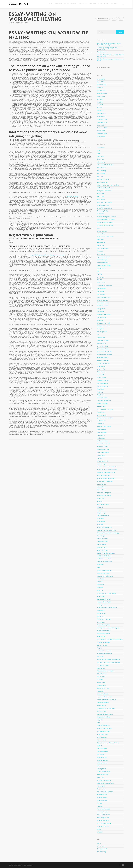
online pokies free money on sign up (108, 628)
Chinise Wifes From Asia (104, 286)
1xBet (99, 153)
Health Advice (101, 421)
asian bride (100, 197)
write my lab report (103, 820)
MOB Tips (100, 590)
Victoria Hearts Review (104, 780)
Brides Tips (100, 245)
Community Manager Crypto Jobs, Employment (107, 48)
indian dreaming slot (103, 475)
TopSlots (100, 746)
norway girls (101, 611)
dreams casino (102, 343)
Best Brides (100, 214)
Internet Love (101, 490)
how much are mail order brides (107, 467)
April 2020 (100, 108)
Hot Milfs (100, 458)
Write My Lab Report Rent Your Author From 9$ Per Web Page (109, 44)
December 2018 (102, 134)
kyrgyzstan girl (101, 513)
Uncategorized (101, 769)
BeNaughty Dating (103, 211)
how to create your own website (107, 470)
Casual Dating (101, 268)
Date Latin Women (103, 306)
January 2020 (101, 116)
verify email (101, 777)
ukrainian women (102, 760)
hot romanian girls (103, 461)
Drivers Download (102, 346)
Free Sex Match (102, 406)
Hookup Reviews (102, 432)
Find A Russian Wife (103, 381)
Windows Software (103, 800)
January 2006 (101, 136)
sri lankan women (102, 734)
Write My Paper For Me (104, 823)
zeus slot (100, 832)
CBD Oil (99, 274)
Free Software (101, 412)
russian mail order (103, 694)
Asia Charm (101, 194)
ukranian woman (102, 763)
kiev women (101, 510)
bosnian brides (102, 234)
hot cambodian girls (103, 450)
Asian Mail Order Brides (104, 202)
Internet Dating (102, 487)
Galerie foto (83, 4)
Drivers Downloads (103, 349)
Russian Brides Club (103, 688)
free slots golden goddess (105, 409)
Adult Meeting (101, 171)
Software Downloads (103, 726)
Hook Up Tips (101, 424)
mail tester (100, 565)
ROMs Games (101, 677)
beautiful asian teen (103, 205)
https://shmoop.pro (73, 196)
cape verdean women (104, 257)
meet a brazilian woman (104, 570)
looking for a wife (102, 539)
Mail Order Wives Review (105, 562)
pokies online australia (104, 651)
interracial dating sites (104, 493)
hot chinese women (103, 452)
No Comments (103, 19)
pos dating (100, 657)
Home (51, 4)
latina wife (100, 524)
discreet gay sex (102, 332)
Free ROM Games (102, 404)
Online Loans (101, 622)
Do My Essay (101, 337)
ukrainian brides (102, 757)
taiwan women (102, 740)
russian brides (101, 685)
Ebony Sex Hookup (103, 358)
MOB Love (100, 582)
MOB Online (101, 585)
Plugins (99, 648)
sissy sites (100, 720)
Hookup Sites (101, 435)
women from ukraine (103, 809)
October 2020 (101, 90)
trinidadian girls (102, 749)
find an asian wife (103, 386)
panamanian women (103, 634)
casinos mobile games (104, 266)
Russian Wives (101, 705)
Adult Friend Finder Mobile (105, 165)
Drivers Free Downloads (104, 352)
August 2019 (101, 131)
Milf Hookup (101, 579)
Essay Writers (101, 372)
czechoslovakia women (104, 297)
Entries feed (101, 846)
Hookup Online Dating (104, 427)
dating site (100, 320)
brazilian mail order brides (105, 237)
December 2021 (102, 85)
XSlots (99, 829)
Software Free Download (105, 728)
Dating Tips (100, 329)
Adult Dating (101, 162)
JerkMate (100, 501)
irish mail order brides (104, 496)
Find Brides (100, 389)
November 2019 (102, 122)
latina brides (101, 521)
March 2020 (101, 111)
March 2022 (101, 82)
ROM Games (101, 668)
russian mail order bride (105, 697)
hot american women (104, 444)
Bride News (101, 240)
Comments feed (102, 849)
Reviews (73, 4)
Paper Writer (101, 636)
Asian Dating (101, 199)
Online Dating (101, 616)
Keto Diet (100, 507)
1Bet (98, 150)
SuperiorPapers (102, 737)
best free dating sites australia (106, 217)
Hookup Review (102, 429)
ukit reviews (101, 754)
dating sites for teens (104, 326)
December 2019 (102, 119)
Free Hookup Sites (103, 398)
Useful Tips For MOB (103, 772)
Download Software (103, 340)
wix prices (100, 806)
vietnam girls (101, 786)
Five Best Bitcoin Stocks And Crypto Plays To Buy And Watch (110, 55)
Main (99, 567)
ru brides (100, 680)
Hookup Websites (102, 441)
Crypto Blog (101, 291)
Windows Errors (102, 797)
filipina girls (101, 375)
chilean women (102, 283)
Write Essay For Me (103, 818)
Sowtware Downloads (104, 731)
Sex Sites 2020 (101, 711)
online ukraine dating (104, 631)
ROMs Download (102, 674)
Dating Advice (101, 309)
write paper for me (103, 826)
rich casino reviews (103, 665)
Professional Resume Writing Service (108, 659)
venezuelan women (103, 774)
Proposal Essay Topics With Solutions (108, 662)
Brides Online (101, 243)
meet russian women (103, 573)
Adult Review (101, 173)
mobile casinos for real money (106, 593)
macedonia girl (102, 544)
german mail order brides (105, 418)
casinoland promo (103, 263)
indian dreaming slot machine (106, 478)
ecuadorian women (103, 360)
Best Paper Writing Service (105, 222)
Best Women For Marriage (105, 225)
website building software (105, 792)
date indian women (103, 303)
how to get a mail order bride (106, 473)
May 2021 (100, 88)
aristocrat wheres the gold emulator (108, 185)
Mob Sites (100, 588)
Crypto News (101, 294)
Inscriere (93, 4)
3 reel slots (100, 159)
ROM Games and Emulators (106, 671)
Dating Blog (101, 312)
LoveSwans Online (103, 542)
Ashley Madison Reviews (105, 191)
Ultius (99, 766)
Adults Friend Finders (104, 179)
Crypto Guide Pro (102, 52)
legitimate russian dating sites (106, 530)
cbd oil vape (101, 277)
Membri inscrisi (103, 4)
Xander (12, 23)
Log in (99, 843)
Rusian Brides (101, 682)
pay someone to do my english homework (110, 639)
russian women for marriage (106, 708)
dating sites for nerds (104, 323)
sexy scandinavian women (105, 714)
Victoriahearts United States (106, 783)
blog (26, 23)
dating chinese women (104, 314)
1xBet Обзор (101, 156)
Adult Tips (100, 176)
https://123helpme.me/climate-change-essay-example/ (47, 255)
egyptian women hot (103, 363)
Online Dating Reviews (104, 619)
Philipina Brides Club (103, 642)
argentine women (102, 182)
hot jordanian (101, 455)
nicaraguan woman (103, 605)
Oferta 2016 (58, 4)
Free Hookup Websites (104, 401)
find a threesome (102, 383)
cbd (98, 271)
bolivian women (102, 231)
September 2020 (102, 93)
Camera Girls (101, 254)
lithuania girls (101, 536)
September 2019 (102, 128)
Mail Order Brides (103, 550)
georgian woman (102, 415)
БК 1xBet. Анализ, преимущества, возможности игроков (110, 60)
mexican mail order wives (105, 576)
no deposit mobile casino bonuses (108, 608)
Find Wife (100, 392)
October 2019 (101, 125)
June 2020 (100, 102)
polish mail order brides (104, 654)
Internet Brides (102, 484)
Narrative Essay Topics (104, 602)
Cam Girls (100, 251)
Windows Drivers (102, 795)
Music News (101, 596)
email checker (101, 366)
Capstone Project (102, 260)
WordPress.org (102, 852)
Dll (98, 335)
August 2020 (101, 96)
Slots (98, 723)
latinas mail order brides (105, 527)
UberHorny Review (103, 751)
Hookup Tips (101, 438)
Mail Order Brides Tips (104, 556)
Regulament (114, 4)
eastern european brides (105, 355)
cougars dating (102, 289)
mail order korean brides (105, 559)
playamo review (102, 645)
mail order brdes (102, 547)
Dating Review (101, 317)
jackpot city (100, 498)
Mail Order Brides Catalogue (106, 553)
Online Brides (101, 613)
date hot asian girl (103, 300)
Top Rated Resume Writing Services (108, 743)
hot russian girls (102, 464)
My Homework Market (104, 599)
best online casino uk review (106, 220)
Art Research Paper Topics (105, 188)
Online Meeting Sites (103, 625)
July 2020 (100, 99)
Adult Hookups (102, 168)
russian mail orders (103, 703)
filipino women (102, 378)
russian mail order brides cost (106, 700)
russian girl (100, 691)
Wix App (100, 803)
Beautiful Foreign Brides (104, 208)
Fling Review (101, 395)
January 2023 (101, 79)
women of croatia (102, 812)
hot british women (103, 447)
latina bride (101, 519)
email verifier (101, 369)
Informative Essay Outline (105, 481)
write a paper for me (103, 815)
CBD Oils (100, 280)
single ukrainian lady (103, 717)
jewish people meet (103, 504)
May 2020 (100, 105)
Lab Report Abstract (103, 516)
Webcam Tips (101, 789)
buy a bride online (103, 248)
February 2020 (101, 113)
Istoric (66, 4)
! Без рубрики (101, 148)
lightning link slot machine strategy (108, 533)
